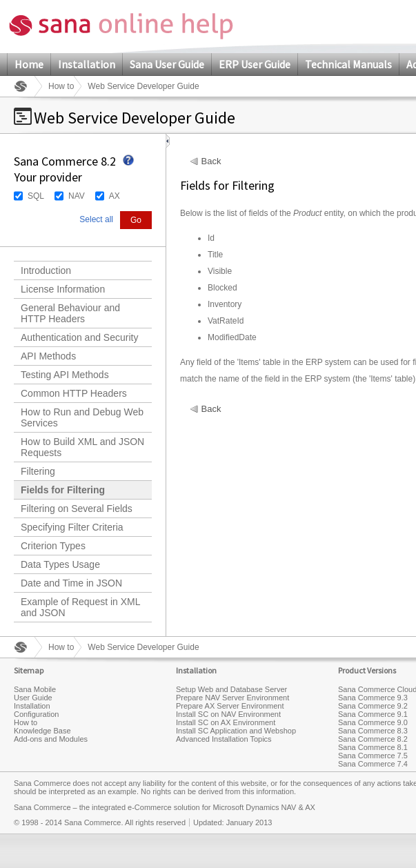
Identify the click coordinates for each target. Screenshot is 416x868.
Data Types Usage (60, 564)
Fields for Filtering (63, 490)
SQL (36, 196)
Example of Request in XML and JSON (81, 607)
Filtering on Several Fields (77, 509)
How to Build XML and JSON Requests (82, 447)
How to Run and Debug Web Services (82, 417)
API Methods (48, 356)
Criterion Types (53, 546)
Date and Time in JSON (71, 583)
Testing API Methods (65, 375)
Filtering (38, 471)
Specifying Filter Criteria (72, 527)
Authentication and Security (79, 337)
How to (61, 86)
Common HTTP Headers (74, 393)
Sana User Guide (167, 64)
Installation (87, 64)
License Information (63, 289)
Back (211, 161)
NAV (77, 196)
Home (29, 64)
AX (115, 196)
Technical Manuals (348, 64)
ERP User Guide (255, 64)
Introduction (46, 270)
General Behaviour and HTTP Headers (70, 313)
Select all (96, 219)
